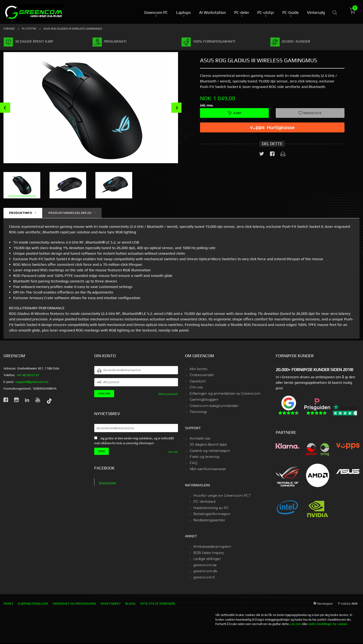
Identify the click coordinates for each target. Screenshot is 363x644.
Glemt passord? (168, 394)
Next (176, 108)
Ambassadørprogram (212, 546)
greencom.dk (205, 571)
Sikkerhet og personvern (74, 603)
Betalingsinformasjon (212, 514)
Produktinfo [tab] (21, 213)
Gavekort (198, 381)
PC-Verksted (204, 502)
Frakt (8, 603)
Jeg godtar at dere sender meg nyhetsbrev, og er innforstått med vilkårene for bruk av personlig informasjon (134, 441)
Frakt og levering (204, 457)
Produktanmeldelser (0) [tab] (70, 213)
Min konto (199, 369)
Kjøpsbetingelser (33, 603)
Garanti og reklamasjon (210, 451)
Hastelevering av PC (211, 508)
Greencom (107, 483)
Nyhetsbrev (111, 603)
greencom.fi (204, 577)
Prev (5, 108)
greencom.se (205, 565)
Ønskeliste (310, 113)
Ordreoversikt (202, 375)
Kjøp (234, 113)
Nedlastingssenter (209, 520)
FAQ (194, 463)
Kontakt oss (200, 438)
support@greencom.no (32, 382)
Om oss (196, 387)
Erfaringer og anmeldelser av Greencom (225, 393)
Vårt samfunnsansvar (208, 469)
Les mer (173, 452)
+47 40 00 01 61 (28, 375)
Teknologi (198, 412)
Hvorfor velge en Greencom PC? (222, 496)
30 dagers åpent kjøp (208, 444)
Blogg (130, 603)
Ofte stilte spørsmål (158, 603)
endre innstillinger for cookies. (328, 624)
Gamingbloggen (204, 399)
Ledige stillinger (207, 559)
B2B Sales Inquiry (209, 553)
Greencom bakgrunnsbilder (214, 406)
